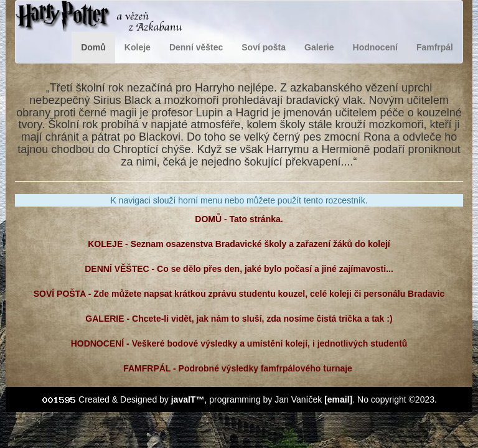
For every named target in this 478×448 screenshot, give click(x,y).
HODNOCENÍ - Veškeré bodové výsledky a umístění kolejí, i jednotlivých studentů (239, 343)
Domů (93, 47)
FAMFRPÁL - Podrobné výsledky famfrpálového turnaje (239, 368)
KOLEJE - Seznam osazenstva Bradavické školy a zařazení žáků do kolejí (239, 244)
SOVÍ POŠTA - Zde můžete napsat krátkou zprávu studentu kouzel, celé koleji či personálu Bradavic (239, 294)
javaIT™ (188, 399)
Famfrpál (435, 47)
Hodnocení (375, 47)
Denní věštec (196, 47)
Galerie (319, 47)
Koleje (138, 47)
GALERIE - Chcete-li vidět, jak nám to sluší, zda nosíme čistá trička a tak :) (239, 319)
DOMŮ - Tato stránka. (239, 219)
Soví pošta (264, 47)
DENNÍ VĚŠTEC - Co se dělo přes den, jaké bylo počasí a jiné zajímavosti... (239, 269)
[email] (338, 399)
